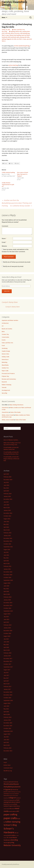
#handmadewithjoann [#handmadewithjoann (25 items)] (11, 784)
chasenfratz (5, 408)
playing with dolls (25, 37)
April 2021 (6, 561)
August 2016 (7, 703)
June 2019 (6, 619)
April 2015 (6, 742)
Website (4, 246)
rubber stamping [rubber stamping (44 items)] (13, 822)
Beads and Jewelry (7, 329)
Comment (5, 226)
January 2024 (7, 496)
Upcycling (4, 31)
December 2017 (8, 659)
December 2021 (8, 538)
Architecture (5, 323)
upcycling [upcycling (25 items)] (11, 842)
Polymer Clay (5, 376)
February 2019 (7, 625)
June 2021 (6, 555)
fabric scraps (5, 35)
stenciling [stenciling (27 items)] (14, 840)
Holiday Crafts (6, 357)
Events (4, 340)
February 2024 (7, 494)
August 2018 (7, 636)
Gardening (5, 348)
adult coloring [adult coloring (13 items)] (11, 792)
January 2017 (7, 689)
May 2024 (6, 488)
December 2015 (8, 723)
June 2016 (6, 706)
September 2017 (8, 667)
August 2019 (7, 614)
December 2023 (8, 499)
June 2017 (6, 675)
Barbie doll (18, 31)
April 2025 (6, 474)
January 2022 (7, 535)
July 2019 (6, 617)
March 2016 (7, 714)
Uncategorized (6, 390)
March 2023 (7, 508)
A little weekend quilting (22, 46)
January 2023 (7, 510)
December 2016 (8, 692)
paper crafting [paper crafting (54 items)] (10, 814)
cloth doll (7, 33)
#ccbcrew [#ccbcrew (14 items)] (16, 782)
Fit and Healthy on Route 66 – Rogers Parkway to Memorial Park (11, 459)
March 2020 (7, 594)
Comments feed (8, 768)
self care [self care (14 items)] (16, 833)
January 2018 (7, 656)
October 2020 (7, 577)
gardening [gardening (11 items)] (14, 800)
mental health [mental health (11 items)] (6, 809)
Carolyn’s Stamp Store (10, 302)
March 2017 (7, 684)
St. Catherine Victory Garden (21, 206)
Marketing (5, 362)
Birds (3, 332)
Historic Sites (5, 354)
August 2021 (7, 549)
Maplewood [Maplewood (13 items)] (6, 804)
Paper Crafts (5, 371)
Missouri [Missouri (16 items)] (12, 809)
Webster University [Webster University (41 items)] (12, 845)
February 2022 (7, 533)
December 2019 (8, 603)
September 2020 (8, 580)
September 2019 (8, 611)
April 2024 (6, 491)
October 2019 (7, 608)
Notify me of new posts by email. (13, 266)
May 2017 (6, 678)
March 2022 (7, 530)
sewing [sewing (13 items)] (5, 835)
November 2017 (8, 661)
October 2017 (7, 664)
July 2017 (6, 672)
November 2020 (8, 575)
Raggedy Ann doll (11, 39)
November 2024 (8, 480)
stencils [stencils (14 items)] (5, 843)
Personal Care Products (8, 373)
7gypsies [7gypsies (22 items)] (8, 789)
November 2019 (8, 605)
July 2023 (6, 502)
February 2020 (7, 597)
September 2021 (8, 547)
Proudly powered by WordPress (11, 864)
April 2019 (6, 622)
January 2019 (7, 628)
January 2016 (7, 720)
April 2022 (6, 527)
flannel (11, 35)
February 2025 (7, 477)
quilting (4, 39)
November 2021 (8, 541)
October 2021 (7, 544)
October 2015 (7, 728)
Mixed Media (5, 365)
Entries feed (7, 765)
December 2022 (8, 513)
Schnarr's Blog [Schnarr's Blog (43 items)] (10, 825)
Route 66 (4, 382)
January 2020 (7, 600)
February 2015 (7, 748)
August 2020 (7, 583)
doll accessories (15, 33)
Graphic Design (6, 351)
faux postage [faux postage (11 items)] (9, 800)
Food (3, 345)
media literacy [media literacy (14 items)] (17, 806)
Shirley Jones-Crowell (8, 415)
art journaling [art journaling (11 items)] (18, 792)
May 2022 (6, 524)
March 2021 (7, 563)
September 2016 (8, 700)
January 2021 (7, 569)
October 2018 (7, 633)
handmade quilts (15, 37)
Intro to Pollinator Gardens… (11, 440)
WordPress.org (8, 771)
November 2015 (8, 726)
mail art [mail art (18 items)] (18, 802)
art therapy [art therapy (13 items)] (6, 794)
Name (4, 238)
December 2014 (8, 751)
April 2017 (6, 681)
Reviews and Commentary (9, 379)
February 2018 (7, 653)
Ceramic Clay (5, 334)
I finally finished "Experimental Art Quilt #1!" (8, 185)
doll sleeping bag (25, 33)
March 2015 (7, 745)
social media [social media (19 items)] (11, 835)
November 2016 (8, 695)
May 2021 (6, 558)
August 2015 (7, 734)
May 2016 (6, 709)
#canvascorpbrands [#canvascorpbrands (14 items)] (8, 782)
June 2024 (6, 485)
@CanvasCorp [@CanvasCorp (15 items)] (15, 790)
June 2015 (6, 740)
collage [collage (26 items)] (11, 798)
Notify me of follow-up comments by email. (17, 262)
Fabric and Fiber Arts (19, 30)
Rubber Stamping (7, 385)
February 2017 (7, 686)
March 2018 (7, 650)
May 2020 (6, 589)
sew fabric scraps (21, 39)
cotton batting (13, 65)
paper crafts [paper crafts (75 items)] (10, 818)
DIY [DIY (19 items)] (15, 798)
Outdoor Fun (5, 368)
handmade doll (6, 37)
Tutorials (4, 387)
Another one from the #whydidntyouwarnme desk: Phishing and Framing (17, 203)
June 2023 (6, 505)
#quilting (13, 31)
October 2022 (7, 516)
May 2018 (6, 645)
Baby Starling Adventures (17, 405)
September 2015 (8, 731)
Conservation (5, 337)
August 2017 (7, 670)
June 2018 (6, 642)
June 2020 (6, 586)
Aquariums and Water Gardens (10, 320)
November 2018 (8, 631)
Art (3, 326)
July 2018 (6, 639)
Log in (5, 762)
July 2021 (6, 552)
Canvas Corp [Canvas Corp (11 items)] (12, 794)
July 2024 (6, 482)
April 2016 (6, 712)
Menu (4, 17)
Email (4, 242)
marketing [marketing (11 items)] (12, 804)
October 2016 (7, 698)
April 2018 (6, 647)
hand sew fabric (26, 35)
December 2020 (8, 572)
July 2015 (6, 737)
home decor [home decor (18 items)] (12, 802)
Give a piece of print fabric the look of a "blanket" (23, 174)
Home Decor (5, 359)
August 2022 (7, 519)
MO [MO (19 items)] (18, 811)
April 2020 (6, 591)
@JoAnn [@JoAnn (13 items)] (6, 792)
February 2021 (7, 566)
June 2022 (6, 522)
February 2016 (7, 717)
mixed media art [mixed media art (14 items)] (13, 811)
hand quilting (17, 35)
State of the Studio (15, 412)
